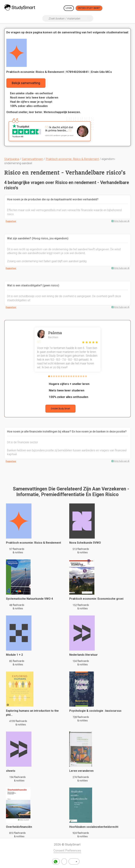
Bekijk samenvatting (26, 83)
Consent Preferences (67, 850)
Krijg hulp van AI (122, 221)
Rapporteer (11, 221)
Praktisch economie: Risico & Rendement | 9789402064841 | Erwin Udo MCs (59, 72)
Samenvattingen (32, 159)
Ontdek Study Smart (89, 8)
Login (69, 8)
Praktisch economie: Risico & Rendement (72, 159)
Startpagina (12, 159)
